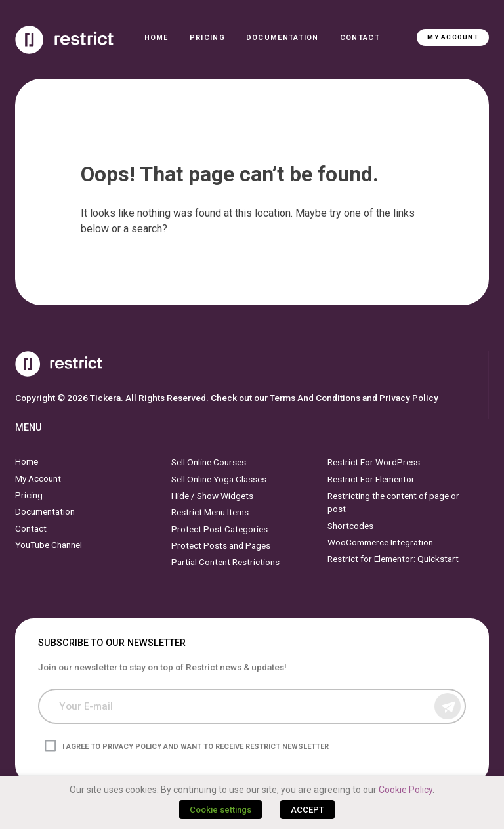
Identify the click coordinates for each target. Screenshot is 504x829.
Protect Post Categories (220, 528)
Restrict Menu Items (210, 512)
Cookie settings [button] (220, 810)
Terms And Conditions (315, 398)
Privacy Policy (409, 398)
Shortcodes (350, 525)
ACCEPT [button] (307, 810)
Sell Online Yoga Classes (219, 478)
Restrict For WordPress (374, 462)
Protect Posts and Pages (221, 545)
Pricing (207, 38)
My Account (452, 37)
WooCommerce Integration (380, 542)
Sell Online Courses (209, 462)
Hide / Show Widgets (212, 496)
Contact (360, 38)
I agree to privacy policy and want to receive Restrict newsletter (196, 747)
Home (157, 38)
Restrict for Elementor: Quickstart (393, 559)
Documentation (283, 38)
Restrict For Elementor (371, 478)
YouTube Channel (49, 545)
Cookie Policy (406, 790)
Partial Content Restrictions (225, 562)
